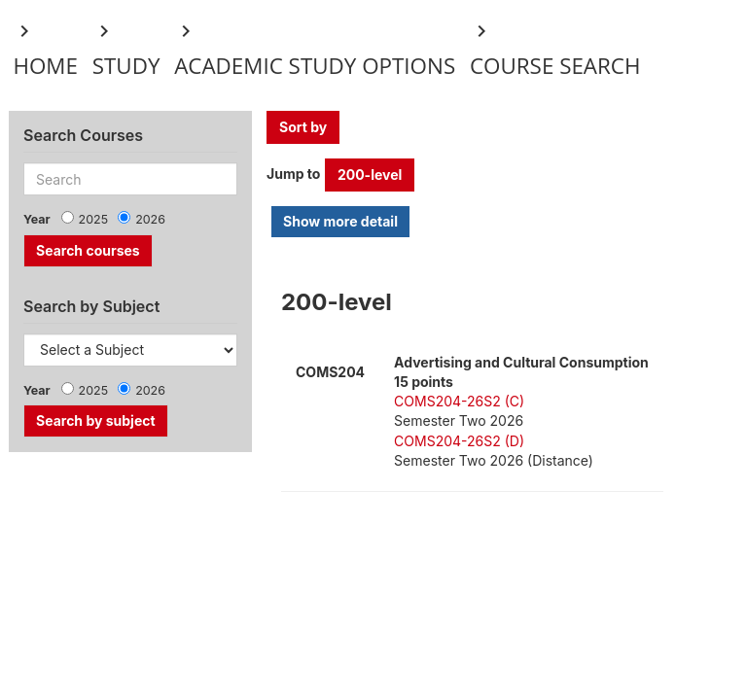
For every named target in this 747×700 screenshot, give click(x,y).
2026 (150, 219)
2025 (94, 219)
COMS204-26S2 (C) (459, 401)
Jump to (293, 174)
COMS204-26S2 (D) (459, 441)
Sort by (303, 127)
